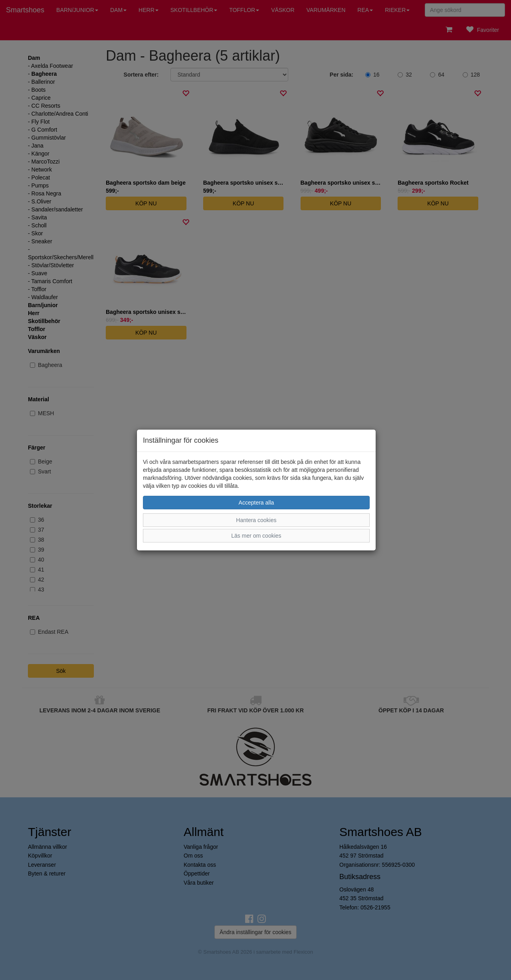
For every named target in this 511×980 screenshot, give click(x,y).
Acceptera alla (256, 503)
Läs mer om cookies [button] (256, 536)
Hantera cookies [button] (256, 520)
